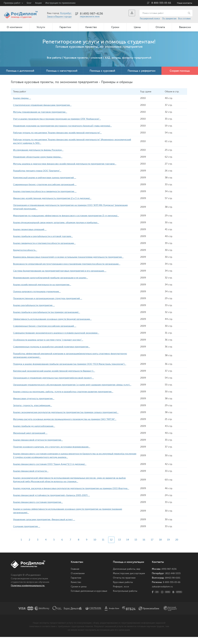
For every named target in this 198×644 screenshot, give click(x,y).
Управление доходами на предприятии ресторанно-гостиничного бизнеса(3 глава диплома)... (67, 126)
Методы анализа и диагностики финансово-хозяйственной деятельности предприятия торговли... (69, 164)
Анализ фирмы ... (23, 98)
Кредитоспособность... (26, 250)
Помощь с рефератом (142, 71)
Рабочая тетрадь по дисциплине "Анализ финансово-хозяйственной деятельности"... (61, 133)
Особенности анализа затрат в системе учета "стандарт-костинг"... (51, 340)
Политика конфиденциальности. (30, 593)
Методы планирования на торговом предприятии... (42, 112)
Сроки (115, 27)
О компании (15, 27)
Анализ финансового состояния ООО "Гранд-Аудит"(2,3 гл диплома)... (53, 468)
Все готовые (184, 18)
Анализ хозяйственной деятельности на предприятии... (45, 285)
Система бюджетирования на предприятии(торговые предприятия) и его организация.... (63, 271)
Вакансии (185, 27)
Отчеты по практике (124, 585)
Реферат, (118, 594)
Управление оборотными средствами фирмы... (40, 157)
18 (163, 547)
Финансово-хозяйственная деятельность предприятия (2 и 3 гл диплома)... (55, 198)
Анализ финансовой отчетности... (32, 475)
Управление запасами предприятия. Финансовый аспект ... (46, 527)
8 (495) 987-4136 (91, 14)
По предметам (169, 18)
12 (112, 547)
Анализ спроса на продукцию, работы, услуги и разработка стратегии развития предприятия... (67, 395)
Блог (29, 3)
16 (146, 547)
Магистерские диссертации (129, 580)
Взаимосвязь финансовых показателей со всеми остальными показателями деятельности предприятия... (72, 257)
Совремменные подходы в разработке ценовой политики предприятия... (54, 347)
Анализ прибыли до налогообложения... (36, 430)
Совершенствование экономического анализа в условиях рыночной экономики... (59, 333)
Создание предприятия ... (27, 533)
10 (95, 547)
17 (154, 547)
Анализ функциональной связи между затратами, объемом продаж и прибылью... (59, 223)
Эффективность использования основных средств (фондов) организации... (56, 319)
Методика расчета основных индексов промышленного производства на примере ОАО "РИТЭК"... (69, 423)
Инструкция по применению (60, 3)
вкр (138, 576)
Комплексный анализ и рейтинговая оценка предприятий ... (47, 178)
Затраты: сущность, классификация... (34, 409)
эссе (126, 594)
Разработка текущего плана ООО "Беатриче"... (39, 171)
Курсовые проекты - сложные (83, 58)
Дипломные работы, (125, 576)
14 (129, 547)
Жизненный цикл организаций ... (32, 437)
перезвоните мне (90, 16)
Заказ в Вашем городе (59, 17)
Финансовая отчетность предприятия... (35, 402)
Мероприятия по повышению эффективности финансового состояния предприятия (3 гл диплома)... (70, 216)
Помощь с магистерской (62, 71)
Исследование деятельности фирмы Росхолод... (41, 150)
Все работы (54, 58)
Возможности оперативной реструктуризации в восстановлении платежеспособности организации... (71, 264)
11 (103, 547)
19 (171, 547)
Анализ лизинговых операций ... (31, 229)
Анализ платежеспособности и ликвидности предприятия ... (47, 191)
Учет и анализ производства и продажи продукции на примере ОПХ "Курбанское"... (60, 119)
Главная (75, 576)
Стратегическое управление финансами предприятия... (45, 105)
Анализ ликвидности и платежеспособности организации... (47, 243)
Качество (91, 27)
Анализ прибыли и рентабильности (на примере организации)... (49, 312)
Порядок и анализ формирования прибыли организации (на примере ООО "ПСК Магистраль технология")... (74, 364)
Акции (38, 3)
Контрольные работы (125, 598)
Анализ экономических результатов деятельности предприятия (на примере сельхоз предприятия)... (70, 416)
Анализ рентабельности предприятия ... (36, 305)
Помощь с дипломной (20, 71)
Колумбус (66, 13)
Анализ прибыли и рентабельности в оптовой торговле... (45, 236)
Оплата (160, 27)
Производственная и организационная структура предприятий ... (50, 298)
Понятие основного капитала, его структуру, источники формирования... (55, 450)
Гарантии (65, 27)
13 (120, 547)
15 (137, 547)
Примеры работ (12, 3)
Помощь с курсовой (102, 71)
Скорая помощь (180, 71)
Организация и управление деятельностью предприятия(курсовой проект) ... (57, 378)
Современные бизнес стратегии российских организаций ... (47, 326)
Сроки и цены (79, 594)
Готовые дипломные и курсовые (89, 598)
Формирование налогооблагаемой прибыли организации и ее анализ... (53, 278)
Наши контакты (185, 3)
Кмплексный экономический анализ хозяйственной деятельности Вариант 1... (58, 371)
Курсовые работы (123, 589)
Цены (137, 27)
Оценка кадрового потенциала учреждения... (39, 292)
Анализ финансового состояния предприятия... (40, 509)
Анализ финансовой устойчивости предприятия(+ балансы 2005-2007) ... (54, 502)
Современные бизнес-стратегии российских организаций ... (48, 185)
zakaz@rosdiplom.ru (163, 594)
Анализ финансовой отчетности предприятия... (40, 443)
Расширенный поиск (150, 18)
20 (180, 547)
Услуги (41, 27)
